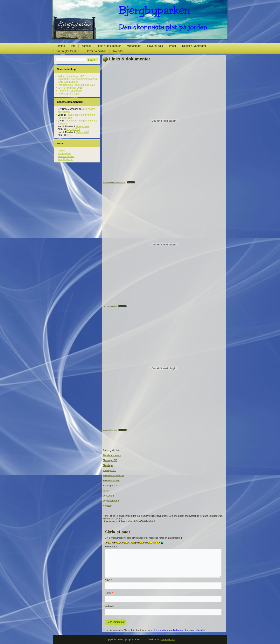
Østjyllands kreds (112, 455)
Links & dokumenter (109, 46)
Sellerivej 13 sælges (69, 94)
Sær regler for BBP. (68, 51)
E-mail (109, 593)
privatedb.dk (168, 640)
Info (73, 46)
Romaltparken (110, 486)
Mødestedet (134, 46)
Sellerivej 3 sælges (68, 82)
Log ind (62, 151)
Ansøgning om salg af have (114, 182)
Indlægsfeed (64, 154)
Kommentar (112, 547)
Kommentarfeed (66, 156)
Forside (60, 46)
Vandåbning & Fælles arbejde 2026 (77, 85)
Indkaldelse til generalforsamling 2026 (78, 79)
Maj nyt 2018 (83, 127)
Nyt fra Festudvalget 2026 (72, 76)
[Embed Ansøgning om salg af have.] (164, 121)
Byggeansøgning (110, 306)
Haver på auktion (96, 51)
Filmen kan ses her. (113, 519)
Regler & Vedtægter (194, 46)
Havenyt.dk (109, 470)
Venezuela (108, 496)
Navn (108, 580)
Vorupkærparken (112, 501)
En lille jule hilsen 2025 (70, 88)
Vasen (106, 491)
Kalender (118, 51)
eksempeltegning (110, 430)
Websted (109, 606)
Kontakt (86, 46)
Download (131, 182)
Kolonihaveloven (111, 481)
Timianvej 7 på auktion (70, 91)
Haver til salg (155, 46)
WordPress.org (66, 159)
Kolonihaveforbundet (114, 476)
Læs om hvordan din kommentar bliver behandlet (180, 630)
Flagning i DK (110, 460)
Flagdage (108, 465)
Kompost (107, 506)
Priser (173, 46)
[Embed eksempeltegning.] (164, 368)
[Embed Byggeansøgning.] (164, 244)
